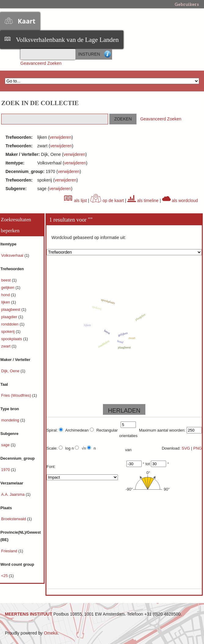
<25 (5, 576)
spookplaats (12, 339)
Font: (51, 467)
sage (6, 445)
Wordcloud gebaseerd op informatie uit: (89, 237)
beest (7, 280)
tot (148, 464)
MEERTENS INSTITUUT (29, 614)
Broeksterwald (14, 519)
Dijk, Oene (11, 371)
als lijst (75, 201)
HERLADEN (124, 410)
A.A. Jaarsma (13, 494)
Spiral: (52, 430)
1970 (6, 470)
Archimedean (74, 430)
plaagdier (10, 317)
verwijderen (60, 137)
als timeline (143, 201)
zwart (6, 346)
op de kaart (107, 201)
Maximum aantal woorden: (162, 430)
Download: (171, 448)
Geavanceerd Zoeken (41, 63)
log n (66, 448)
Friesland (10, 551)
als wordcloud (180, 201)
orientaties (128, 436)
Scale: (52, 448)
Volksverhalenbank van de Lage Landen (67, 40)
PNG (198, 448)
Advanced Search (107, 54)
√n (80, 448)
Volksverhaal (13, 255)
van (128, 450)
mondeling (11, 420)
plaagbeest (11, 309)
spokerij (9, 331)
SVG (186, 448)
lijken (6, 302)
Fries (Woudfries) (17, 395)
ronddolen (10, 324)
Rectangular (104, 430)
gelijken (8, 287)
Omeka (51, 633)
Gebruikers (187, 4)
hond (6, 295)
